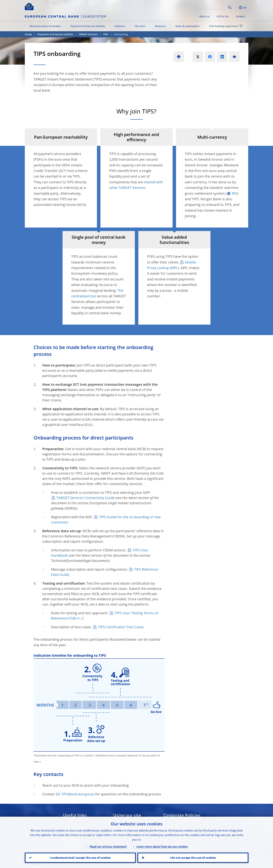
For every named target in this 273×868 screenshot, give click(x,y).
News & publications (187, 26)
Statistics (120, 26)
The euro (140, 26)
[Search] (209, 7)
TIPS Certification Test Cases (121, 627)
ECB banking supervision (226, 26)
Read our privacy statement (108, 847)
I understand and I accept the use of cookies (80, 858)
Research (160, 26)
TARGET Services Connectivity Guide (85, 498)
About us (205, 16)
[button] (236, 8)
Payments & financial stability (88, 26)
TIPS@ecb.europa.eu (78, 794)
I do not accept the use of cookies (193, 858)
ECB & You (223, 16)
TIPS (106, 34)
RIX (235, 193)
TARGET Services (88, 34)
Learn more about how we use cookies (162, 847)
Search (230, 7)
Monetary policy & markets (45, 26)
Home (28, 34)
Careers (240, 16)
